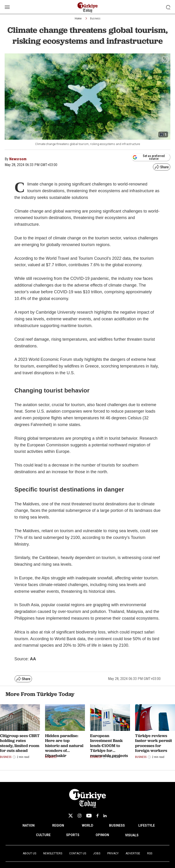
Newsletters (53, 853)
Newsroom (18, 159)
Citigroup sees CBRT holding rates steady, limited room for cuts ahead (20, 743)
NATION (29, 825)
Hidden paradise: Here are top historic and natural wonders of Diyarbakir (64, 746)
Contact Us (78, 853)
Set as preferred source (149, 157)
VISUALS (132, 835)
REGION (58, 825)
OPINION (102, 835)
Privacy (113, 853)
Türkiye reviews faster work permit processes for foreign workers (154, 743)
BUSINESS (117, 825)
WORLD (88, 825)
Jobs (97, 853)
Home (78, 19)
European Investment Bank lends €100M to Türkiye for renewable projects (109, 746)
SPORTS (73, 835)
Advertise (133, 853)
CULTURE (43, 835)
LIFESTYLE (147, 825)
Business (95, 19)
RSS (150, 853)
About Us (29, 853)
